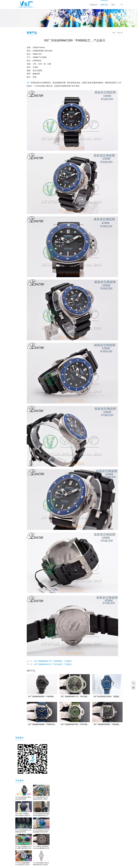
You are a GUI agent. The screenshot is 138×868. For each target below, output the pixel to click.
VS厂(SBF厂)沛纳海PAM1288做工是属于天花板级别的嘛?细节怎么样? (23, 815)
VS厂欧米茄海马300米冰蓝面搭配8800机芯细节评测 (41, 831)
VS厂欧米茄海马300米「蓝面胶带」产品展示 (107, 697)
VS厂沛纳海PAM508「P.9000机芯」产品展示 (42, 697)
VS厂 (29, 83)
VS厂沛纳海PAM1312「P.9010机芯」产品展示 (53, 664)
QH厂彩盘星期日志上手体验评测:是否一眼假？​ (41, 798)
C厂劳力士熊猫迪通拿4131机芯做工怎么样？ (23, 864)
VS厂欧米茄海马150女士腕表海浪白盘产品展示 (41, 864)
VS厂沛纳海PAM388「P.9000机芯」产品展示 (107, 724)
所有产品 (104, 5)
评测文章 (93, 5)
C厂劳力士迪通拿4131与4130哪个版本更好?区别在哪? (23, 847)
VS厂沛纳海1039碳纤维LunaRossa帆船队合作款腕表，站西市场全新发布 (41, 847)
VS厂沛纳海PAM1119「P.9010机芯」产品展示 (75, 697)
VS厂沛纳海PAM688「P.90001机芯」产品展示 (42, 724)
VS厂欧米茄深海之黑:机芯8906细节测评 (23, 798)
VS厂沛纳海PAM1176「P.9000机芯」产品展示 (53, 661)
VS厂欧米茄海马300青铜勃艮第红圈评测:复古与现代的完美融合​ (41, 815)
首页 (113, 5)
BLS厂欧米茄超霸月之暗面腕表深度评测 (23, 831)
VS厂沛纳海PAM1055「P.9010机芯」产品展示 (75, 724)
